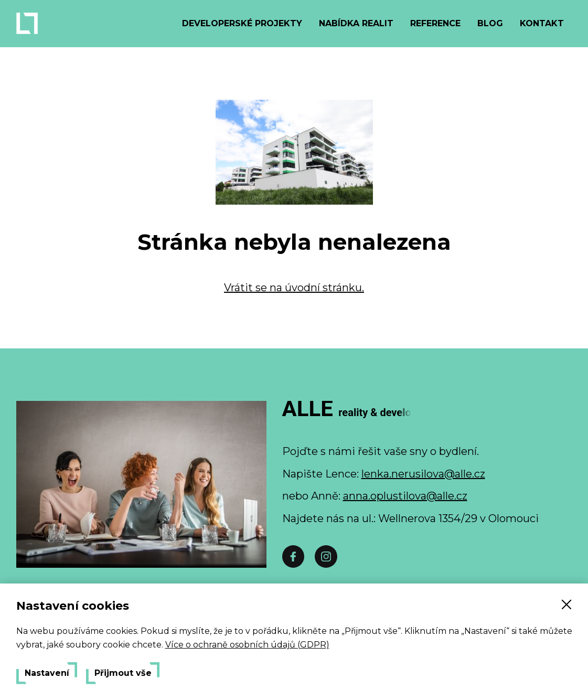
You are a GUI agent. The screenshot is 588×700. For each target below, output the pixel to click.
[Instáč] (326, 556)
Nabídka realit (356, 23)
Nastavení (47, 673)
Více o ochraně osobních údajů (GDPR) (247, 645)
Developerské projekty (242, 23)
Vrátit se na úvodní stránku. (294, 288)
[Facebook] (293, 556)
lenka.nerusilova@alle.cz (423, 474)
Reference (435, 23)
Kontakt (542, 23)
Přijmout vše (123, 673)
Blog (490, 23)
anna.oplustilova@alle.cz (405, 496)
